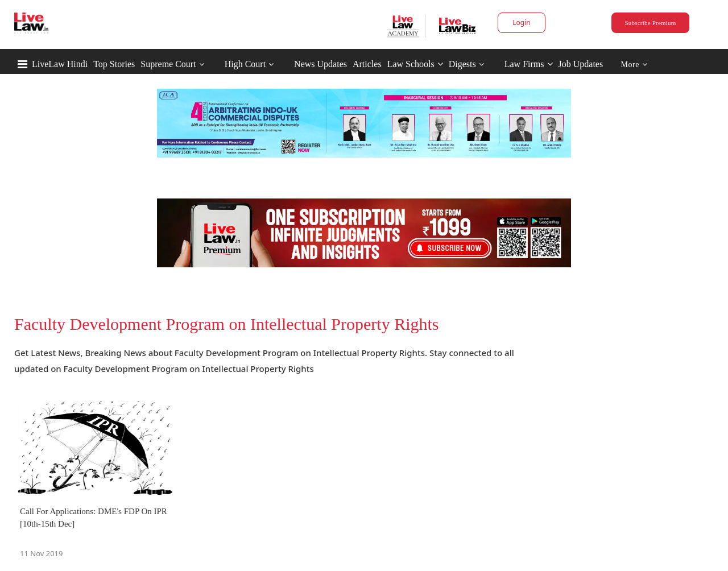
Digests (462, 64)
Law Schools (415, 64)
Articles (367, 64)
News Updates (320, 64)
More (634, 65)
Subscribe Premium (650, 23)
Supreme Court (168, 64)
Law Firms (529, 64)
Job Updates (581, 64)
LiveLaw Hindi (60, 64)
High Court (245, 64)
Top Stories (114, 64)
